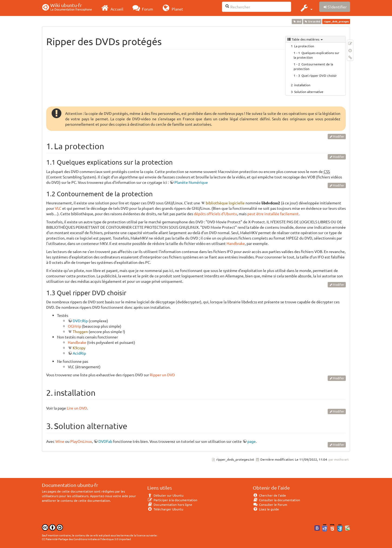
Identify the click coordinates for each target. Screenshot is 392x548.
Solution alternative (309, 92)
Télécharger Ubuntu (165, 509)
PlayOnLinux (81, 441)
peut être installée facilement (273, 214)
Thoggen (80, 331)
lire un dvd (312, 21)
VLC (58, 208)
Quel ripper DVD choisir (319, 75)
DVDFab (105, 441)
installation (302, 85)
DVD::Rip (80, 321)
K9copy (79, 348)
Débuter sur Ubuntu (165, 495)
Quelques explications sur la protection (316, 55)
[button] (306, 8)
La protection (304, 46)
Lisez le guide (266, 509)
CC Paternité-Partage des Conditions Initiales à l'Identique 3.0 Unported (86, 539)
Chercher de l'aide (269, 495)
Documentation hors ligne (170, 504)
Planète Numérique (191, 182)
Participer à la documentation (172, 500)
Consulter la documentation (276, 500)
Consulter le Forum (270, 504)
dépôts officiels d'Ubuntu (215, 214)
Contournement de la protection (313, 66)
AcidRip (79, 353)
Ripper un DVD (162, 375)
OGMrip (74, 326)
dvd (297, 21)
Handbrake (236, 243)
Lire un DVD (77, 408)
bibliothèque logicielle (225, 203)
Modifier (338, 136)
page (252, 441)
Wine (60, 441)
